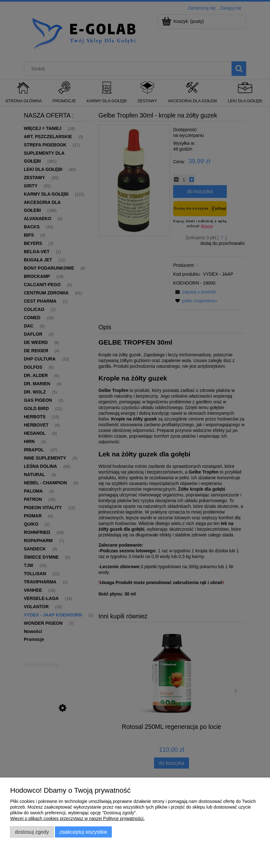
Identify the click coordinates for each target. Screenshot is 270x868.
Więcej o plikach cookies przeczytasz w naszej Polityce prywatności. (77, 818)
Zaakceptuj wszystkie (83, 832)
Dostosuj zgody (32, 832)
